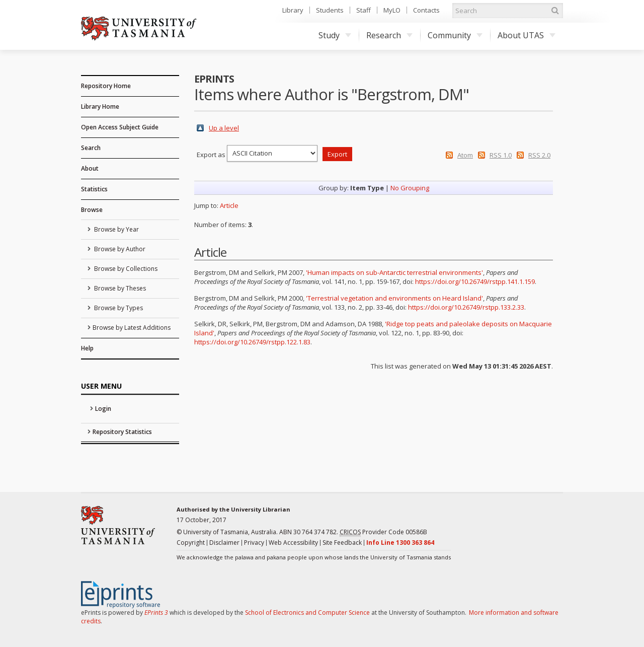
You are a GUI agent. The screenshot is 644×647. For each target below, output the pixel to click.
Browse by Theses (119, 288)
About (90, 168)
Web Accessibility (293, 543)
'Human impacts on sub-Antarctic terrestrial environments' (394, 272)
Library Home (100, 106)
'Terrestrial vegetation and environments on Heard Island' (394, 298)
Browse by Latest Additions (132, 328)
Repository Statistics (122, 432)
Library (293, 10)
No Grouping (410, 188)
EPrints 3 (156, 613)
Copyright (191, 543)
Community (455, 35)
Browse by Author (119, 249)
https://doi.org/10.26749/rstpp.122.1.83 (252, 342)
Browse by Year (116, 229)
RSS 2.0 (539, 155)
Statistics (94, 189)
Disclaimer (224, 543)
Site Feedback (342, 543)
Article (229, 205)
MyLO (392, 10)
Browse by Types (118, 308)
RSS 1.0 (501, 155)
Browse (92, 210)
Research (389, 35)
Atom (465, 155)
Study (335, 35)
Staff (364, 10)
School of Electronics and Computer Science (307, 613)
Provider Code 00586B (383, 532)
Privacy (254, 543)
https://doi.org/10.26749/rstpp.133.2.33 (466, 307)
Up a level (224, 128)
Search (91, 148)
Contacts (426, 10)
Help (87, 348)
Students (330, 10)
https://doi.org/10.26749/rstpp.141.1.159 (475, 281)
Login (103, 409)
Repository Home (106, 86)
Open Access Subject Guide (120, 127)
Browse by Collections (125, 269)
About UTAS (527, 35)
